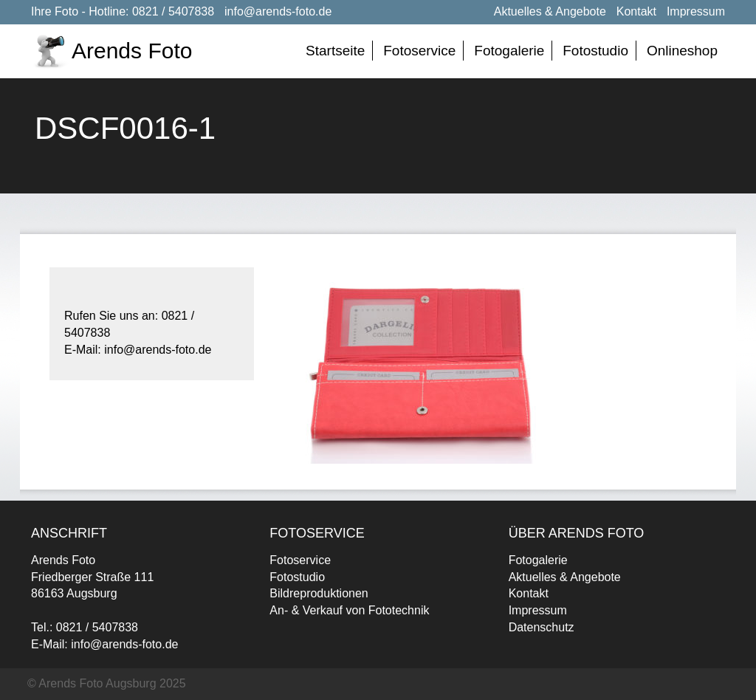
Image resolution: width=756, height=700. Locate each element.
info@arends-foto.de (278, 11)
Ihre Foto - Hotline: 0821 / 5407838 (123, 11)
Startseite (335, 51)
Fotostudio (595, 51)
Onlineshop (682, 51)
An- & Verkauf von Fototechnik (349, 610)
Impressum (696, 11)
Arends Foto (132, 51)
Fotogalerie (509, 51)
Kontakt (636, 11)
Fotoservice (419, 51)
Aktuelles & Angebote (550, 11)
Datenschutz (542, 627)
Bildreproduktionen (319, 593)
